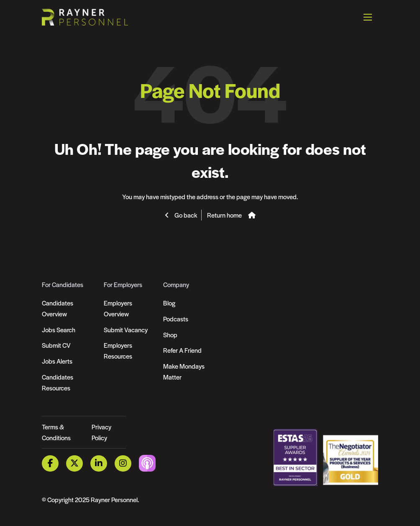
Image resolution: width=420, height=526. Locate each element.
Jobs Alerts (57, 361)
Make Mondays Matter (184, 371)
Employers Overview (118, 308)
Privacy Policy (101, 432)
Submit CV (56, 345)
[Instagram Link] (123, 463)
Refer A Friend (182, 350)
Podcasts (176, 319)
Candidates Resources (58, 382)
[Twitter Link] (74, 463)
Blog (169, 303)
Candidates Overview (58, 308)
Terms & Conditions (56, 432)
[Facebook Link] (50, 463)
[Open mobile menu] (368, 17)
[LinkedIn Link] (99, 463)
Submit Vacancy (126, 330)
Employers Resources (118, 350)
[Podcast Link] (147, 463)
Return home (224, 215)
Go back (185, 215)
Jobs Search (59, 330)
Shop (170, 335)
